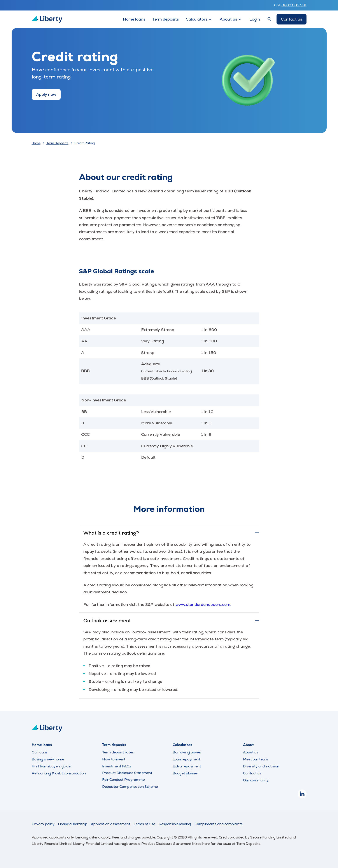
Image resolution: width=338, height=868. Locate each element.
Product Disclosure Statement (127, 773)
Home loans (134, 19)
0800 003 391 (294, 5)
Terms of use (144, 824)
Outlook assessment (171, 621)
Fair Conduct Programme (123, 780)
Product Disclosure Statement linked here (176, 844)
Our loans (40, 752)
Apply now (46, 94)
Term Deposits (57, 143)
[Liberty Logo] (47, 19)
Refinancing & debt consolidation (59, 773)
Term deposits (165, 19)
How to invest (114, 759)
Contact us (292, 19)
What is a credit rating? (171, 533)
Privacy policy (43, 824)
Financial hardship (73, 824)
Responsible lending (175, 824)
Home (36, 143)
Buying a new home (48, 759)
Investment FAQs (117, 766)
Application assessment (110, 824)
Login (255, 19)
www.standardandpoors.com (203, 604)
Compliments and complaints (219, 824)
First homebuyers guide (51, 766)
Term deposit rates (118, 752)
